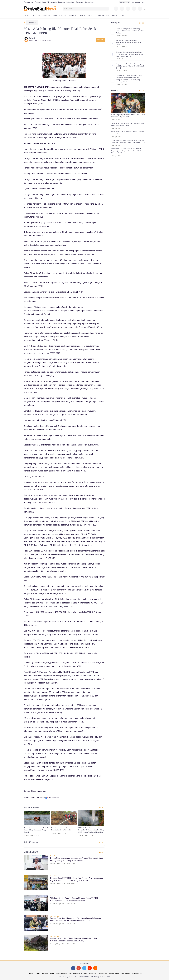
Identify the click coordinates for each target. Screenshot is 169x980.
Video (114, 16)
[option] (37, 824)
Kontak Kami (89, 2)
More (122, 16)
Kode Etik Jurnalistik (50, 2)
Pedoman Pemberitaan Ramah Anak (104, 973)
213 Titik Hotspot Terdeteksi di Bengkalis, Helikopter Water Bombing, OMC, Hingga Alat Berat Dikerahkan (91, 830)
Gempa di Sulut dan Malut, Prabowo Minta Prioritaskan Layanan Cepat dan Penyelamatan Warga (74, 940)
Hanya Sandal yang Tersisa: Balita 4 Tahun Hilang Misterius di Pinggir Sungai (36, 830)
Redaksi (38, 2)
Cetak (100, 40)
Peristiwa (46, 16)
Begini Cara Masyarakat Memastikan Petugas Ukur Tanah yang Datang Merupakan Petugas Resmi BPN (77, 859)
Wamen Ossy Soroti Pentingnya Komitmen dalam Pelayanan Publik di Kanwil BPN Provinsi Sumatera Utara (75, 919)
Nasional (32, 22)
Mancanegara (103, 16)
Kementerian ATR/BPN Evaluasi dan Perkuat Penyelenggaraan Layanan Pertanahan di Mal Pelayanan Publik (76, 879)
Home (27, 16)
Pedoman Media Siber (66, 2)
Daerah (36, 16)
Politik (82, 16)
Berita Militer (59, 16)
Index (101, 808)
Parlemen (72, 16)
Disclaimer (80, 2)
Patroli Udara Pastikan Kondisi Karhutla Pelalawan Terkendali (61, 829)
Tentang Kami (29, 2)
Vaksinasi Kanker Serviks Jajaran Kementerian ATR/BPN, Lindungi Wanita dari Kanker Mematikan (74, 899)
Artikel (91, 16)
